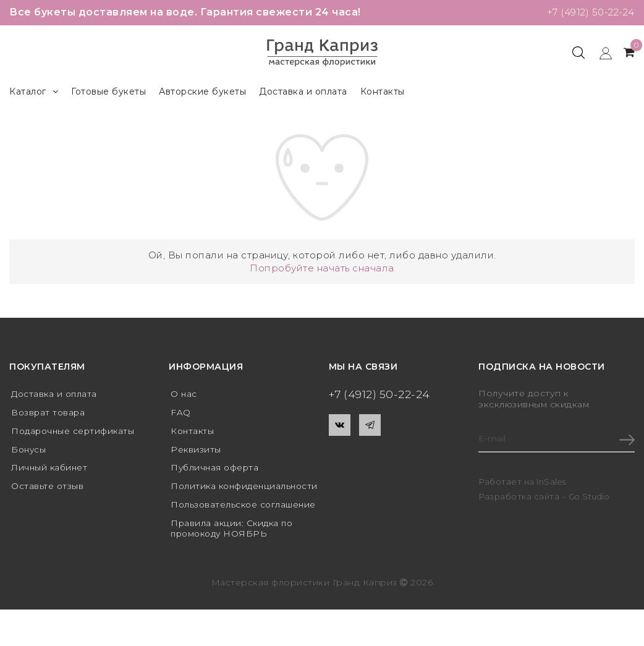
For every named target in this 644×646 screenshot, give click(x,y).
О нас (184, 394)
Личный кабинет (50, 470)
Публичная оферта (216, 470)
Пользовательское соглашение (215, 524)
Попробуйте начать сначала (322, 268)
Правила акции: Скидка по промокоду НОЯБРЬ (234, 553)
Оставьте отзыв (48, 489)
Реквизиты (196, 451)
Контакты (383, 91)
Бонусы (29, 451)
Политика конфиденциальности (222, 494)
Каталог (34, 92)
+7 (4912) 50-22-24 (588, 12)
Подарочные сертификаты (75, 432)
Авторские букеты (202, 91)
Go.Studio (590, 498)
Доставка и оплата (303, 91)
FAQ (181, 413)
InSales (552, 483)
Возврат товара (49, 413)
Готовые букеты (108, 91)
